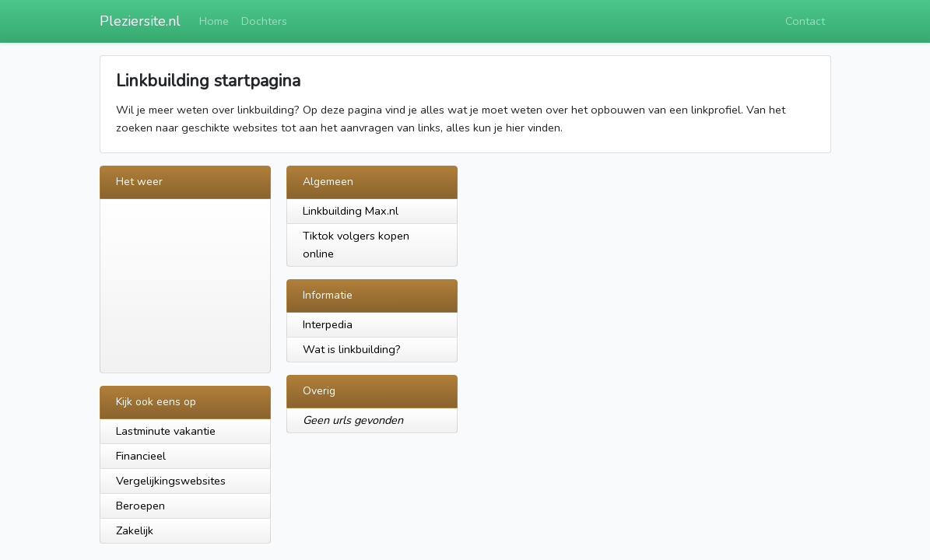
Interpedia (328, 324)
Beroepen (140, 506)
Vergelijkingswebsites (171, 481)
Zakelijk (135, 530)
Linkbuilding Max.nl (351, 211)
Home (214, 21)
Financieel (141, 456)
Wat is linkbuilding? (352, 349)
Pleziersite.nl (140, 21)
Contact (805, 21)
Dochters (264, 21)
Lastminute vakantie (166, 431)
